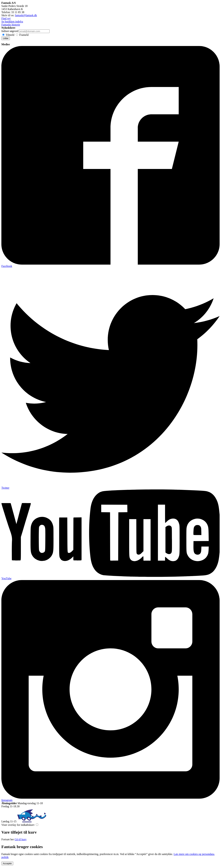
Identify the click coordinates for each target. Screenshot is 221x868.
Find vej (6, 18)
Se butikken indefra (12, 22)
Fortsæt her (8, 839)
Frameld (24, 35)
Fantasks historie (11, 25)
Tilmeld (10, 35)
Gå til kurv (20, 839)
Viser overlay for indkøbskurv (18, 825)
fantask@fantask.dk (26, 15)
